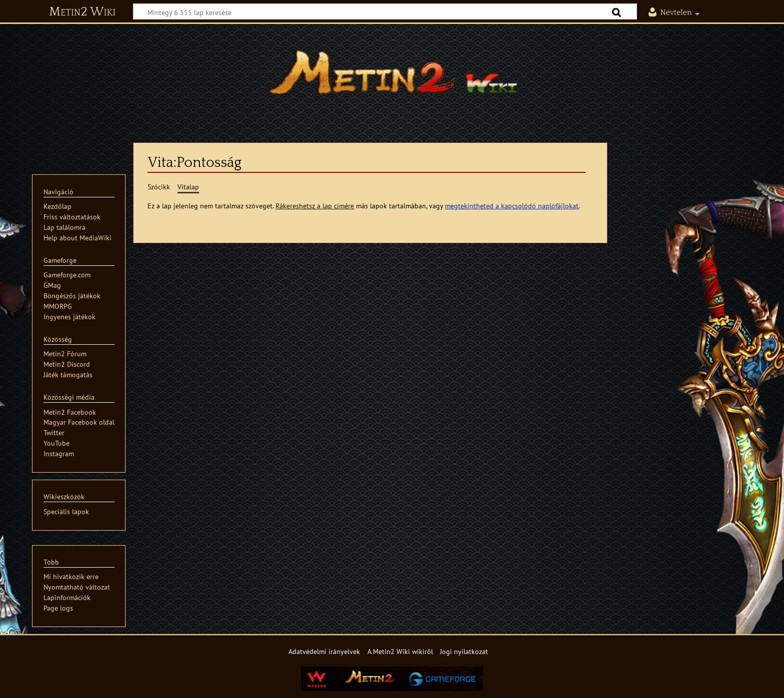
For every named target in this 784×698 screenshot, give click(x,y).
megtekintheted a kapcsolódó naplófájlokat (512, 206)
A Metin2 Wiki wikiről (400, 651)
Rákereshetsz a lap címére (315, 206)
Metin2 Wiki (82, 12)
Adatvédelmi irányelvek (324, 651)
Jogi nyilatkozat (464, 651)
